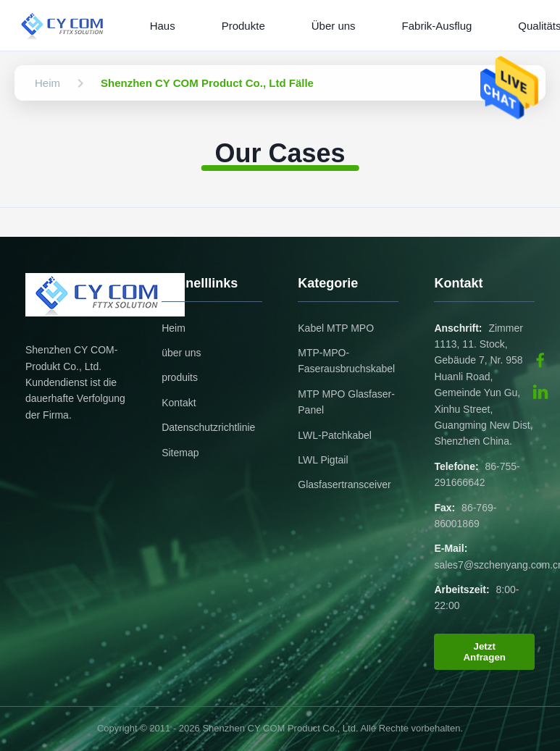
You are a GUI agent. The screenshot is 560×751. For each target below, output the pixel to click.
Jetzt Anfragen (484, 652)
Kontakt (179, 403)
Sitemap (180, 453)
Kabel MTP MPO (336, 328)
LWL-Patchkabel (335, 435)
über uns (181, 353)
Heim (174, 328)
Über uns (334, 26)
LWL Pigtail (323, 460)
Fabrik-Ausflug (437, 26)
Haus (163, 26)
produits (180, 377)
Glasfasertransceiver (344, 484)
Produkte (243, 26)
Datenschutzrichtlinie (208, 427)
